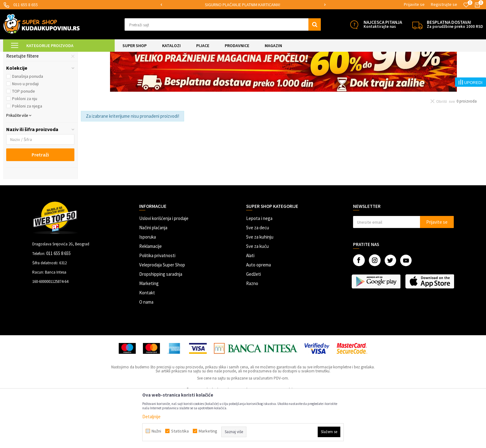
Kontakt (147, 344)
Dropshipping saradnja (161, 326)
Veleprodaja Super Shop (162, 316)
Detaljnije (151, 417)
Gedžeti (254, 326)
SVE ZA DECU (71, 56)
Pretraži (40, 206)
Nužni (156, 431)
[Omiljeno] (466, 5)
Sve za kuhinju (260, 289)
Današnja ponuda (28, 128)
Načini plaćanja (153, 279)
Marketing (149, 335)
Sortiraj (370, 71)
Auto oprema (258, 316)
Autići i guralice (25, 94)
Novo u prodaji (25, 135)
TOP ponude (24, 143)
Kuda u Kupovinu (18, 56)
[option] (243, 5)
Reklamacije (150, 298)
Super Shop (46, 56)
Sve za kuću (257, 298)
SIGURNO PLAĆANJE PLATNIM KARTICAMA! (243, 5)
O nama (146, 354)
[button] (223, 24)
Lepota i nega (259, 270)
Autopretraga (343, 71)
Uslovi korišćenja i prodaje (164, 270)
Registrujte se (444, 4)
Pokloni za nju (25, 150)
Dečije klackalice (27, 86)
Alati (250, 307)
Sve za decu (258, 279)
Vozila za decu (99, 56)
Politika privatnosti (157, 307)
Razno (252, 335)
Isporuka (148, 289)
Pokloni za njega (27, 158)
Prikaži (418, 71)
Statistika (180, 431)
